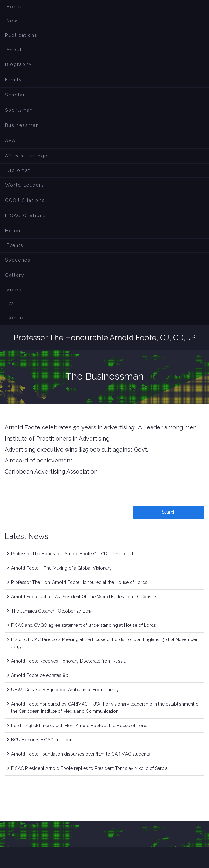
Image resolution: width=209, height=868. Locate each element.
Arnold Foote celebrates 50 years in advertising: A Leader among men (101, 427)
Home (14, 7)
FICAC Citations (26, 215)
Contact (17, 318)
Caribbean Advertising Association (51, 471)
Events (15, 245)
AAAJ (12, 141)
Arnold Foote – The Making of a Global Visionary (61, 568)
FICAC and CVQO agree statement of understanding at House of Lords (84, 625)
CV (10, 304)
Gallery (15, 275)
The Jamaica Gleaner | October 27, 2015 (52, 611)
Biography (19, 64)
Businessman (22, 125)
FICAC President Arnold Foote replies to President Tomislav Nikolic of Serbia (89, 768)
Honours (16, 231)
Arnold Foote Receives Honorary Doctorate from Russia (68, 661)
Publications (21, 35)
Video (14, 290)
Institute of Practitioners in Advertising (57, 438)
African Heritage (26, 156)
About (14, 50)
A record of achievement (39, 460)
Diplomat (18, 170)
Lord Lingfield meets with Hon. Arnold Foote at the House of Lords (80, 726)
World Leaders (25, 185)
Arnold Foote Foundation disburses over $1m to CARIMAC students (81, 754)
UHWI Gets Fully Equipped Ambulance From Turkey (65, 690)
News (13, 21)
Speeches (18, 260)
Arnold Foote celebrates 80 (40, 675)
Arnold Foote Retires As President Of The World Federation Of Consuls (84, 597)
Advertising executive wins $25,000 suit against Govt (76, 450)
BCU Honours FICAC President (42, 740)
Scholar (15, 95)
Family (14, 80)
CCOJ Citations (25, 200)
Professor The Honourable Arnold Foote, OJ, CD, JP (105, 338)
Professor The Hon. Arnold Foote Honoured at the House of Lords (79, 582)
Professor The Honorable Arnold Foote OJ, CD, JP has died (72, 554)
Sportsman (19, 110)
